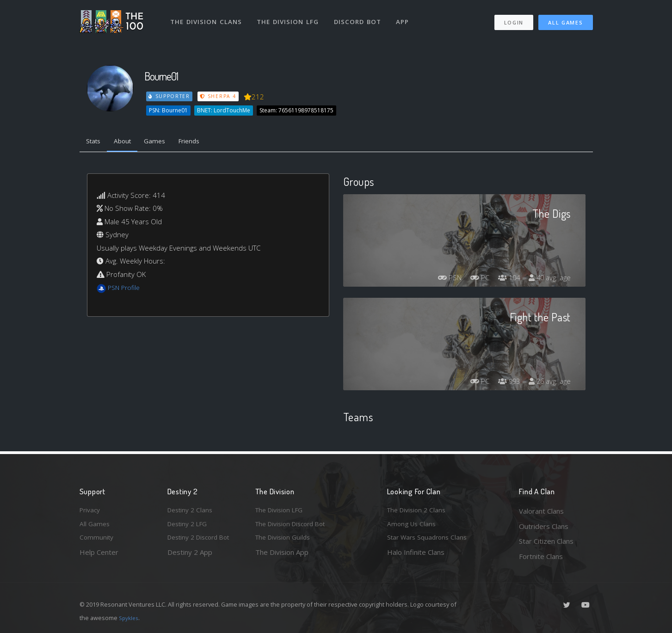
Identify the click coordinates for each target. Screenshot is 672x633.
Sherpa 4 (220, 96)
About (128, 142)
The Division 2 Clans (419, 511)
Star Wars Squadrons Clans (430, 541)
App (407, 18)
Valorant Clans (541, 511)
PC (474, 279)
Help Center (99, 556)
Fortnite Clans (541, 556)
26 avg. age (548, 383)
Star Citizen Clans (546, 541)
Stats (95, 142)
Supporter (170, 96)
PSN (441, 279)
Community (97, 541)
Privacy (91, 511)
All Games (565, 19)
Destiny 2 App (190, 556)
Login (514, 19)
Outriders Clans (544, 526)
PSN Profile (125, 289)
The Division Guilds (285, 541)
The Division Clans (207, 18)
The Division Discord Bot (295, 526)
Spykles (130, 618)
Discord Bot (361, 18)
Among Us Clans (413, 526)
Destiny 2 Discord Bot (203, 541)
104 (505, 279)
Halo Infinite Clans (416, 556)
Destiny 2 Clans (192, 511)
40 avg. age (548, 279)
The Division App (282, 556)
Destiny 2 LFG (190, 526)
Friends (201, 142)
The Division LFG (290, 18)
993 (505, 383)
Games (163, 142)
